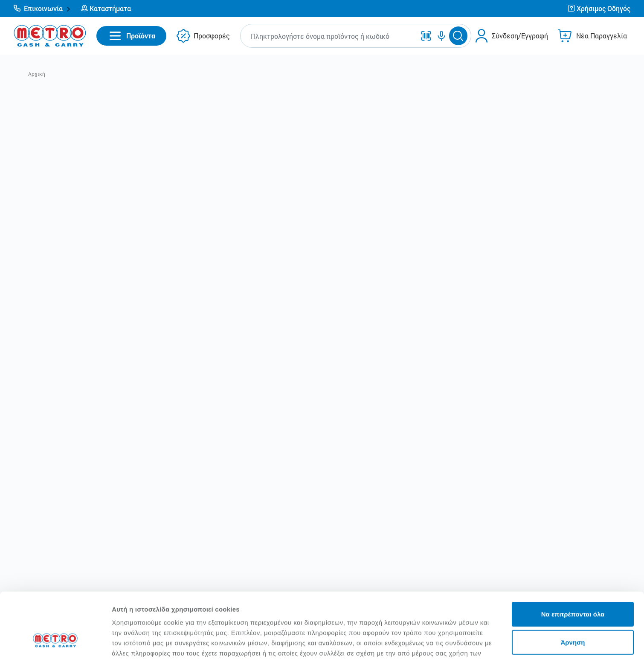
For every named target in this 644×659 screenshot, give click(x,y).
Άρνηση (573, 586)
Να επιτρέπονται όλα (573, 558)
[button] (42, 9)
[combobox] (329, 36)
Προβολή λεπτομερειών (507, 642)
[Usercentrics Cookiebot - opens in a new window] (55, 642)
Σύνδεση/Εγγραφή (520, 36)
